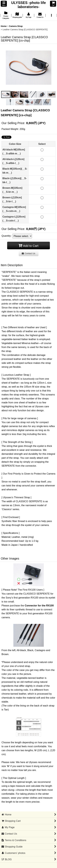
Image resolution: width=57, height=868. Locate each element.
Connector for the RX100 (39, 605)
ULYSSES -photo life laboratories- (28, 5)
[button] (4, 4)
